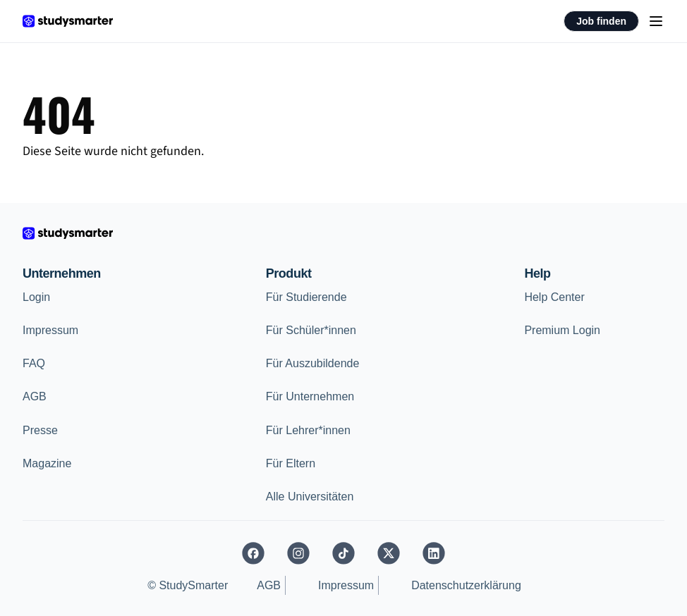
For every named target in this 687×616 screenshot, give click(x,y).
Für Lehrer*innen (308, 430)
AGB (35, 396)
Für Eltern (291, 463)
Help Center (554, 297)
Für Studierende (306, 297)
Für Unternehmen (310, 396)
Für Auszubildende (313, 363)
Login (36, 297)
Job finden (601, 21)
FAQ (34, 363)
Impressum (50, 330)
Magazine (47, 463)
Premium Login (562, 330)
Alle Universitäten (310, 497)
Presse (40, 430)
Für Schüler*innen (311, 330)
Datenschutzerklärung (466, 585)
